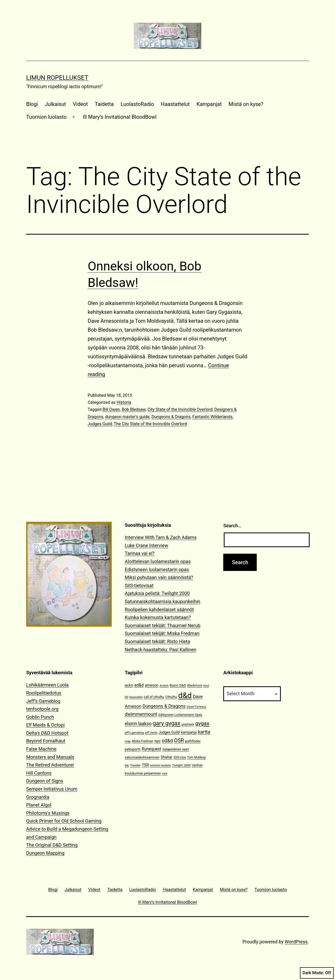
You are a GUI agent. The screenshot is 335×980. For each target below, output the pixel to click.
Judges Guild (100, 424)
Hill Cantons (39, 773)
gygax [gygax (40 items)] (202, 723)
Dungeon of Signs (45, 781)
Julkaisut (55, 104)
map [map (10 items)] (128, 741)
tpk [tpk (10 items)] (127, 765)
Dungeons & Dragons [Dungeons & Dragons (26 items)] (164, 706)
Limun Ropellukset (57, 78)
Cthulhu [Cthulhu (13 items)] (171, 697)
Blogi (32, 104)
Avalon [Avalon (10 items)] (164, 686)
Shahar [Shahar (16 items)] (167, 757)
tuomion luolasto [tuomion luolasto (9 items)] (160, 765)
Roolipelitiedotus (44, 693)
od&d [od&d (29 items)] (167, 741)
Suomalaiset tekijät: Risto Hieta (158, 641)
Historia (124, 402)
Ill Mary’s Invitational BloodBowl (120, 117)
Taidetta (104, 104)
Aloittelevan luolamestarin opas (158, 561)
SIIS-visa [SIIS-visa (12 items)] (180, 757)
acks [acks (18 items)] (129, 685)
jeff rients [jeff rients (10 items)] (151, 733)
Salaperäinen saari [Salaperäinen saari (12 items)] (176, 749)
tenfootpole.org (42, 709)
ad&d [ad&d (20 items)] (139, 685)
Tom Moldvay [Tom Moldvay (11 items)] (196, 757)
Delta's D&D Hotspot (47, 733)
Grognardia (38, 797)
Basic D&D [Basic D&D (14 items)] (178, 685)
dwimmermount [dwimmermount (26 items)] (141, 714)
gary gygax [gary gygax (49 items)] (167, 723)
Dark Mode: (317, 973)
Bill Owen (111, 409)
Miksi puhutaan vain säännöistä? (159, 577)
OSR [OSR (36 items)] (179, 741)
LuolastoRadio (137, 104)
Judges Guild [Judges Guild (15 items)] (169, 732)
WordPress (296, 942)
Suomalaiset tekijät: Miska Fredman (162, 633)
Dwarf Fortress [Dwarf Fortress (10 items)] (196, 707)
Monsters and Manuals (50, 757)
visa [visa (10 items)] (165, 774)
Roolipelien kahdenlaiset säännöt (159, 610)
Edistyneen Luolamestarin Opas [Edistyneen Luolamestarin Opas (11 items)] (180, 715)
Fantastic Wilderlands (212, 417)
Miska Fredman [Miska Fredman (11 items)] (143, 741)
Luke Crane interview (147, 545)
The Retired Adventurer (50, 765)
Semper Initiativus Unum (52, 789)
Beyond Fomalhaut (46, 741)
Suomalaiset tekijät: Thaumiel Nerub (163, 625)
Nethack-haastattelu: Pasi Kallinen (161, 650)
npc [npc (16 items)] (158, 741)
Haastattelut (175, 104)
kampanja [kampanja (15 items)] (189, 732)
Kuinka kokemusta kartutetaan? (158, 617)
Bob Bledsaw (134, 409)
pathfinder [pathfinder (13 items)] (193, 741)
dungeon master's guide (127, 417)
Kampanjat (209, 104)
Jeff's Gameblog (43, 701)
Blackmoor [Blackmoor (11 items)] (195, 686)
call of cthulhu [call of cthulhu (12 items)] (154, 697)
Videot (80, 104)
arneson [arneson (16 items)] (152, 685)
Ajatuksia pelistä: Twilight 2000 (157, 593)
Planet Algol (39, 805)
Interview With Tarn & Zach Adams (161, 537)
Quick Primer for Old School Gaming (64, 821)
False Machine (41, 749)
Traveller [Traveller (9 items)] (135, 765)
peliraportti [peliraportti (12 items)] (133, 749)
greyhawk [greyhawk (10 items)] (188, 724)
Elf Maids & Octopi (45, 725)
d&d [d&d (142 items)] (185, 695)
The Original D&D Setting (52, 845)
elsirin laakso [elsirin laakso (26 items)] (138, 724)
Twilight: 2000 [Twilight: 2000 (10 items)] (181, 765)
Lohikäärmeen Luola (47, 685)
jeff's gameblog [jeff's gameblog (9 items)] (134, 733)
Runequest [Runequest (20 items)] (151, 749)
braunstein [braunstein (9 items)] (136, 697)
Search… (232, 526)
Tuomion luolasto (46, 117)
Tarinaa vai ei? (140, 553)
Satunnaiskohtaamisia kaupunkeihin (163, 601)
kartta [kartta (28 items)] (204, 732)
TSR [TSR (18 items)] (145, 765)
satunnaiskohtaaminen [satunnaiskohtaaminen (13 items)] (142, 757)
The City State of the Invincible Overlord (150, 424)
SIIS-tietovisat (139, 585)
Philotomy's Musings (48, 813)
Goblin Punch (40, 717)
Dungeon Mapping (45, 853)
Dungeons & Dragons (171, 417)
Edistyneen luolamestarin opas (157, 570)
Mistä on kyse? (246, 104)
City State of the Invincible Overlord (180, 409)
